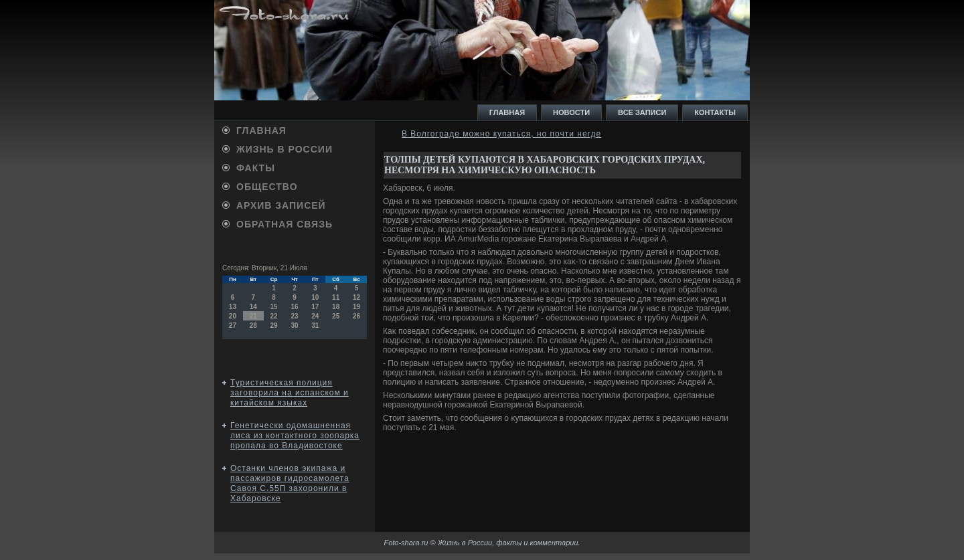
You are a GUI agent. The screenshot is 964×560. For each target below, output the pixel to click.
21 (253, 316)
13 (233, 307)
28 (253, 325)
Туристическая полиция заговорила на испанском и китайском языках (290, 393)
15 (274, 307)
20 (233, 316)
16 (294, 307)
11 (336, 297)
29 (274, 325)
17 (315, 307)
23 (294, 316)
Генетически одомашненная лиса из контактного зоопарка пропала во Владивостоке (295, 436)
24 (315, 316)
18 (336, 307)
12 (356, 297)
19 (356, 307)
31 (315, 325)
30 (294, 325)
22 (274, 316)
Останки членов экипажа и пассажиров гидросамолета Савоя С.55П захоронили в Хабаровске (290, 483)
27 (233, 325)
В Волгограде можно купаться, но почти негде (501, 134)
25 (336, 316)
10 (315, 297)
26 (356, 316)
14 (253, 307)
